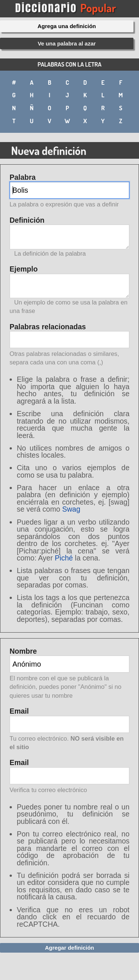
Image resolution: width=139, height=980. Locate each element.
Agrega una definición (67, 26)
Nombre (70, 674)
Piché (64, 558)
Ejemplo (70, 290)
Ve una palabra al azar (67, 43)
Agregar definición (69, 948)
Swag (71, 509)
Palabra (70, 191)
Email (70, 730)
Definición (70, 237)
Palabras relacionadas (70, 345)
